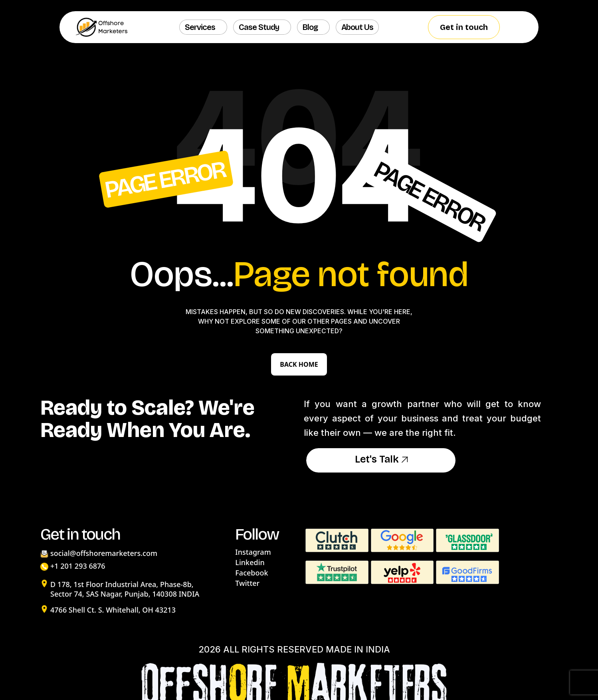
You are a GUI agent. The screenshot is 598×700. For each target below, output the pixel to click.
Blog (310, 27)
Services (200, 27)
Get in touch (464, 27)
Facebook (251, 573)
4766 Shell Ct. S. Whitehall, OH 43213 (113, 610)
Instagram (253, 552)
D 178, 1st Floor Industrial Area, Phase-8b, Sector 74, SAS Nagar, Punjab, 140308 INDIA (125, 589)
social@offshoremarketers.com (104, 553)
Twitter (247, 583)
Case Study (259, 27)
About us (357, 27)
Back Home (299, 364)
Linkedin (250, 562)
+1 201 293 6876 (78, 566)
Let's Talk (381, 460)
